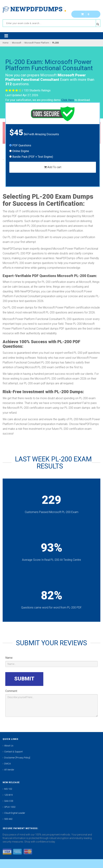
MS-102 (8, 789)
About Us (9, 746)
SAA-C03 (9, 801)
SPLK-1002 (10, 807)
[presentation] (71, 679)
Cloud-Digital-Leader (15, 813)
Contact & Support (13, 752)
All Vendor (9, 770)
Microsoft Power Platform (37, 43)
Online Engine (19, 151)
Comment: (11, 691)
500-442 (8, 819)
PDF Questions (20, 145)
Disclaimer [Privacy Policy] (17, 758)
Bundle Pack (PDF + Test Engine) (31, 157)
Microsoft (17, 43)
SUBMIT (24, 679)
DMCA (7, 764)
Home (6, 43)
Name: (9, 658)
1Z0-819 (8, 795)
